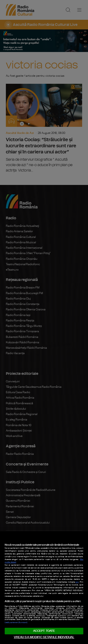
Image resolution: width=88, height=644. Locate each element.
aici (77, 582)
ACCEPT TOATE (44, 631)
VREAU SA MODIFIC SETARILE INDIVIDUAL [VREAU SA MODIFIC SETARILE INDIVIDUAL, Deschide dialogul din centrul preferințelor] (44, 637)
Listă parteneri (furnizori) (16, 623)
